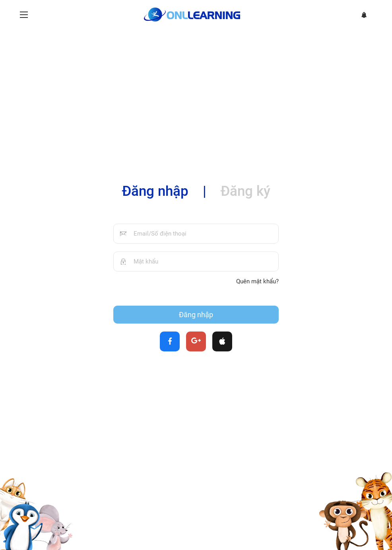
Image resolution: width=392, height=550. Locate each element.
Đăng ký (245, 191)
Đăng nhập (155, 191)
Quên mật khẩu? (257, 281)
